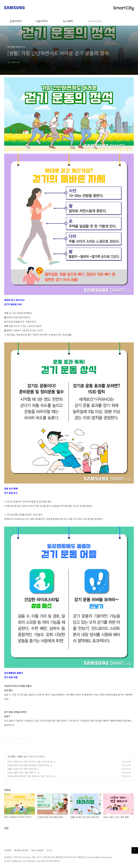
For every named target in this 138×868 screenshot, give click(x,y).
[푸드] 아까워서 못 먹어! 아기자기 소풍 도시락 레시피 (30, 762)
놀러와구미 (94, 21)
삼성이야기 (16, 21)
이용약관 (8, 850)
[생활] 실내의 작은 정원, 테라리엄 (22, 769)
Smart (123, 8)
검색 (132, 21)
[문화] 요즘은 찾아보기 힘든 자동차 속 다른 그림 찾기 (30, 776)
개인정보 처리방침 (21, 850)
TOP (135, 850)
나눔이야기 (42, 21)
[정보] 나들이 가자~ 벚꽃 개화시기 (22, 772)
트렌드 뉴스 (23, 756)
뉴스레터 (68, 21)
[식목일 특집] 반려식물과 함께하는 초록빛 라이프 (28, 765)
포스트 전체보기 (38, 850)
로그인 (50, 850)
